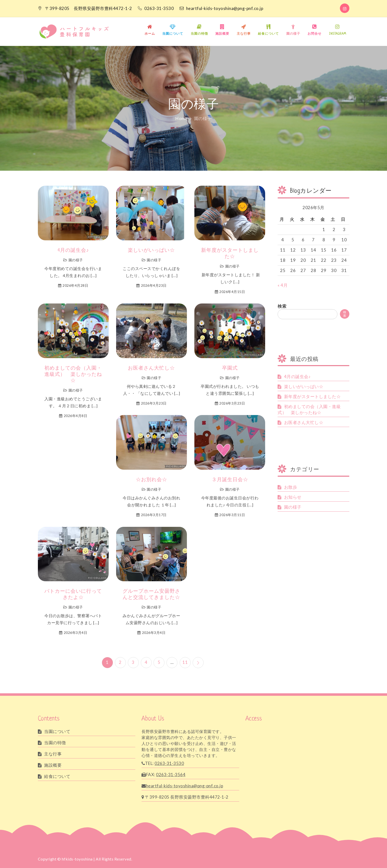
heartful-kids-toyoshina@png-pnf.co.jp (222, 8)
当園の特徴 (199, 34)
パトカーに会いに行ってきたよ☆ (73, 595)
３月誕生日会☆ (230, 480)
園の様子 (293, 34)
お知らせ (293, 497)
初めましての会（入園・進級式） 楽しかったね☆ (73, 375)
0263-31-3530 (156, 8)
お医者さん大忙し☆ (151, 368)
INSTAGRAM (338, 34)
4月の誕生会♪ (73, 251)
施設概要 (222, 34)
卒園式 (230, 368)
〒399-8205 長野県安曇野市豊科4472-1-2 (89, 8)
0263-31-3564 (171, 774)
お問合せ (314, 34)
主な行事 (244, 34)
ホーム (150, 34)
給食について (268, 34)
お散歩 (291, 487)
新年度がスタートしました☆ (230, 254)
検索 (282, 306)
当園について (173, 34)
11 (186, 662)
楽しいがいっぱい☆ (151, 251)
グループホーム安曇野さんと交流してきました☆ (151, 595)
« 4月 (283, 285)
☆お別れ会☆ (152, 480)
